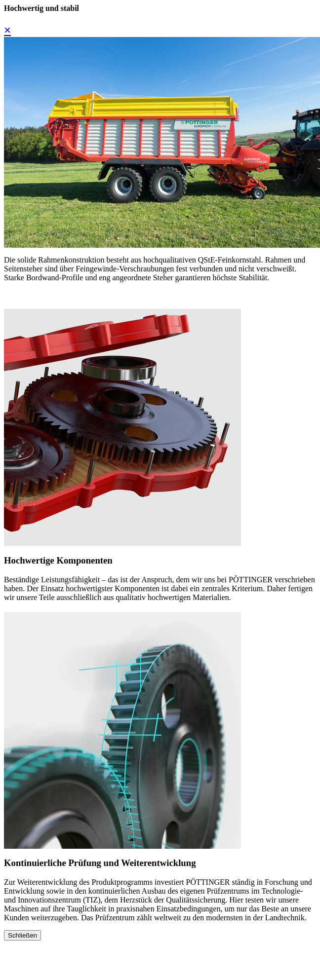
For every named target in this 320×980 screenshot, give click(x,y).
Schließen (22, 935)
